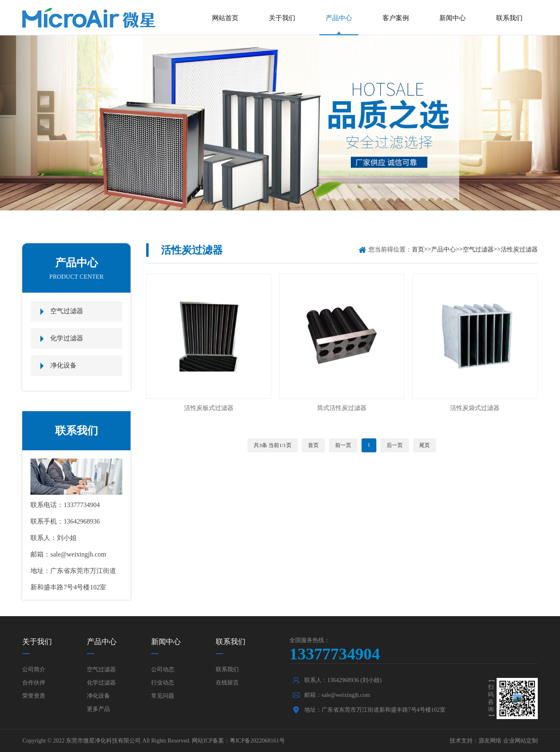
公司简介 (34, 669)
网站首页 (225, 18)
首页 (418, 249)
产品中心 (339, 18)
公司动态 (163, 669)
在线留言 (227, 683)
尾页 (425, 445)
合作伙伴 (34, 683)
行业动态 (163, 683)
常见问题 (163, 696)
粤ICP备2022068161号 (257, 741)
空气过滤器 (67, 311)
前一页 (343, 445)
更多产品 (98, 709)
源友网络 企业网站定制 (508, 741)
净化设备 (63, 365)
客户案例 (396, 18)
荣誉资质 (34, 696)
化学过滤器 (67, 338)
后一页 (395, 445)
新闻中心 (453, 18)
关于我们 (282, 18)
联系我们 (509, 18)
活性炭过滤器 (519, 249)
